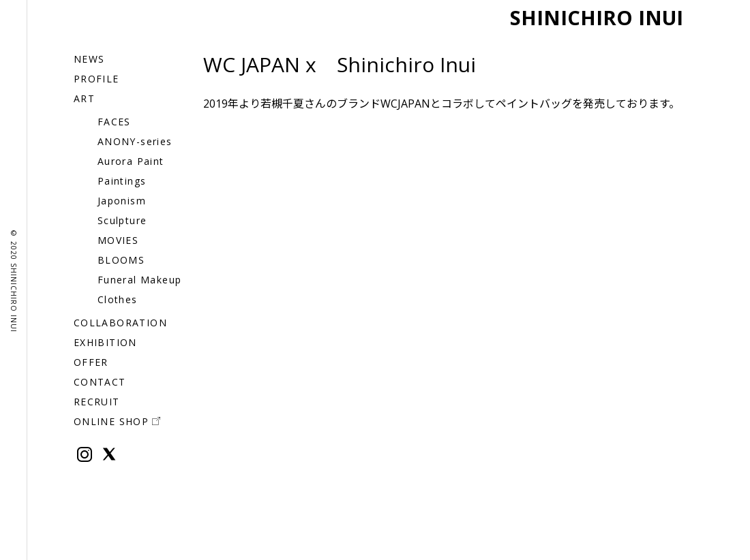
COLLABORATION (120, 323)
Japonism (122, 201)
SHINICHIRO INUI (589, 17)
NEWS (89, 59)
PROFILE (96, 79)
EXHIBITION (105, 342)
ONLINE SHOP (117, 421)
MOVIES (118, 240)
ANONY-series (135, 141)
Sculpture (122, 220)
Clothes (118, 299)
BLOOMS (121, 260)
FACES (114, 122)
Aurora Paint (131, 161)
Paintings (122, 181)
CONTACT (100, 382)
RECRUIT (97, 402)
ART (84, 98)
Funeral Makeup (140, 280)
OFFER (91, 362)
